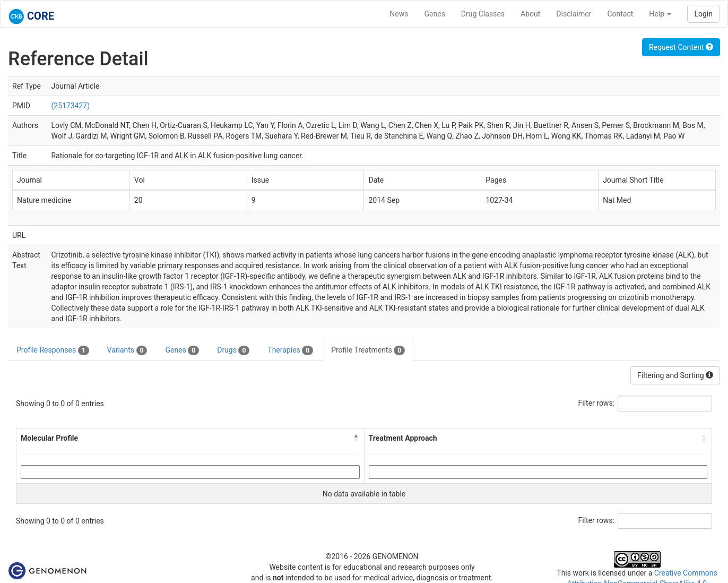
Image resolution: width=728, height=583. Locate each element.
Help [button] (660, 14)
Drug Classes (483, 14)
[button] (357, 438)
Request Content (681, 47)
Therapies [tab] (290, 350)
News (399, 14)
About (530, 14)
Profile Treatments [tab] (368, 350)
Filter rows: (597, 403)
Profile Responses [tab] (53, 350)
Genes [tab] (182, 350)
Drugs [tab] (233, 350)
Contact (620, 14)
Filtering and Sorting (675, 375)
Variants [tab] (127, 350)
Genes (435, 14)
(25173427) (70, 106)
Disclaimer (574, 14)
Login (703, 14)
